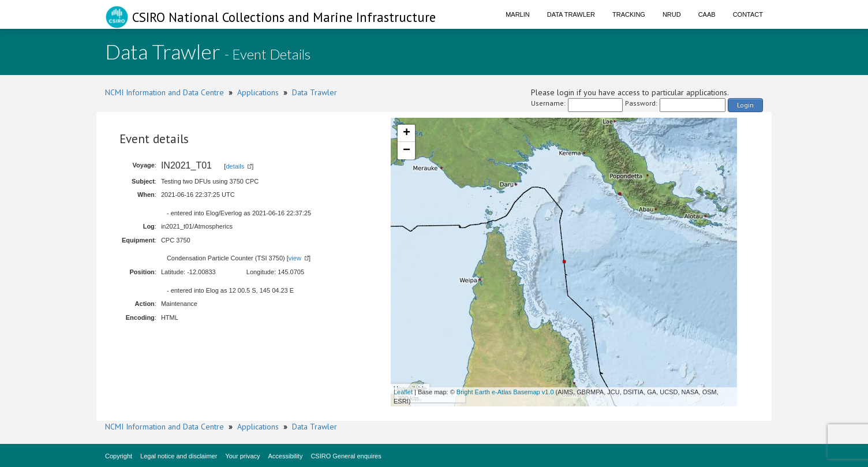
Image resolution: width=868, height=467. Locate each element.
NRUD (672, 14)
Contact (748, 14)
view (295, 258)
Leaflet (403, 392)
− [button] (407, 151)
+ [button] (407, 133)
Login (745, 105)
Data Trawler (571, 14)
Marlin (518, 14)
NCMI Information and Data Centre (164, 92)
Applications (258, 92)
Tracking (629, 14)
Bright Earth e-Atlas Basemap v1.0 (505, 392)
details (235, 166)
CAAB (707, 14)
